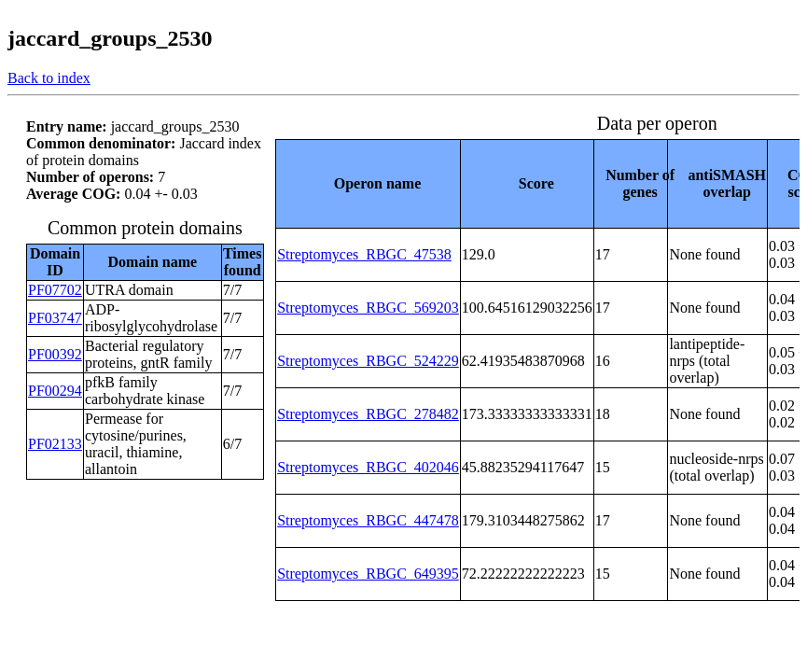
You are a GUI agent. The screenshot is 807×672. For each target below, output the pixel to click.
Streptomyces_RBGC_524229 (368, 361)
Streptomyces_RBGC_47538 (364, 254)
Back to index (49, 78)
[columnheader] (369, 183)
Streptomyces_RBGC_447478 (368, 520)
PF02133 (55, 444)
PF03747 (55, 318)
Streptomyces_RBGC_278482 (368, 414)
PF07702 (55, 290)
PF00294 (55, 391)
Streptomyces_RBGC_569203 (368, 308)
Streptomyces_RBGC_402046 (368, 467)
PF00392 (55, 354)
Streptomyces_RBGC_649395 (368, 574)
